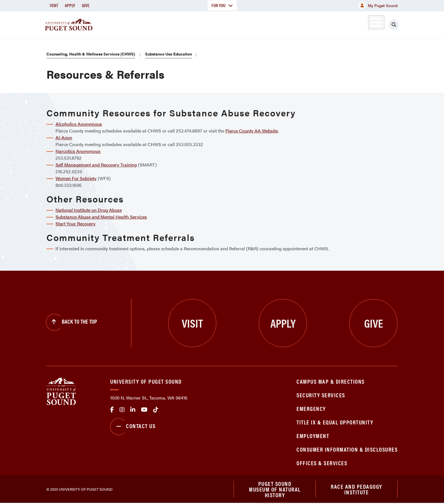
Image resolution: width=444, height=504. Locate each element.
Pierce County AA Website (252, 131)
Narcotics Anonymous (78, 151)
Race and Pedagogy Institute (357, 489)
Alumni (362, 24)
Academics (202, 24)
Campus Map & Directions (331, 381)
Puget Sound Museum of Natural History (275, 490)
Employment (313, 436)
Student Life (289, 24)
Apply (70, 5)
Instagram (122, 410)
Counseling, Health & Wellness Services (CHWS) (91, 54)
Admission (244, 24)
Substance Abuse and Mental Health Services (101, 217)
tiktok (156, 410)
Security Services (321, 395)
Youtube (144, 410)
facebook (112, 410)
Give (86, 5)
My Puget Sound (378, 5)
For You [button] (222, 5)
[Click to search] (394, 25)
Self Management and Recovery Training (96, 165)
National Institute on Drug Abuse (89, 210)
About (164, 24)
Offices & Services (322, 463)
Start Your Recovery (75, 224)
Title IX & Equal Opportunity (335, 422)
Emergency (311, 408)
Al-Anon (64, 137)
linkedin (133, 410)
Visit (54, 5)
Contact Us (133, 427)
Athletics (332, 24)
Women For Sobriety (76, 178)
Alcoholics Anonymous (79, 124)
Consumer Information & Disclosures (347, 449)
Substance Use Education (168, 54)
